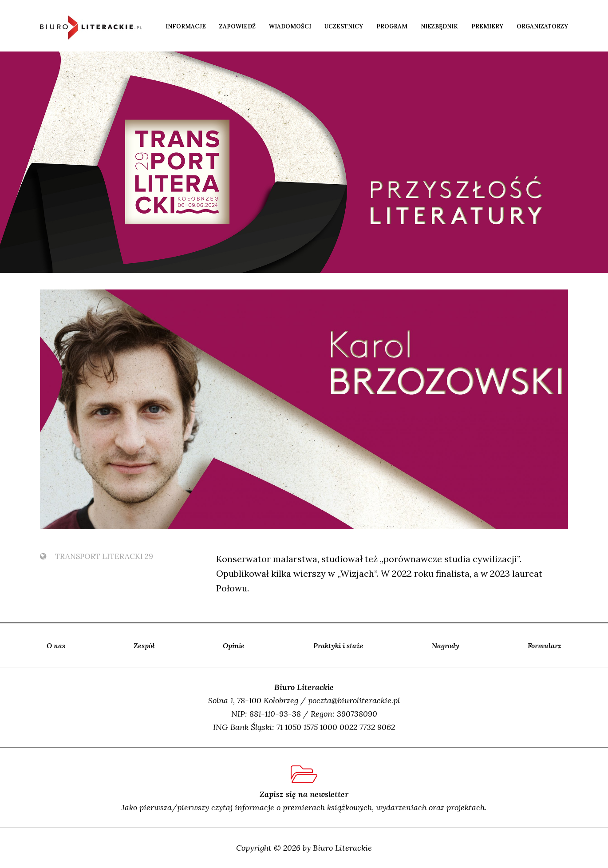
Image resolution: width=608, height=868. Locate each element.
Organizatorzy (542, 26)
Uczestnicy (344, 26)
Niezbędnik (439, 26)
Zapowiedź (237, 26)
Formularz (545, 646)
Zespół (144, 646)
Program (392, 26)
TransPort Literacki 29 (97, 556)
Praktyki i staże (338, 646)
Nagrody (446, 646)
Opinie (234, 646)
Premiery (487, 26)
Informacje (186, 26)
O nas (56, 646)
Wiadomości (290, 26)
